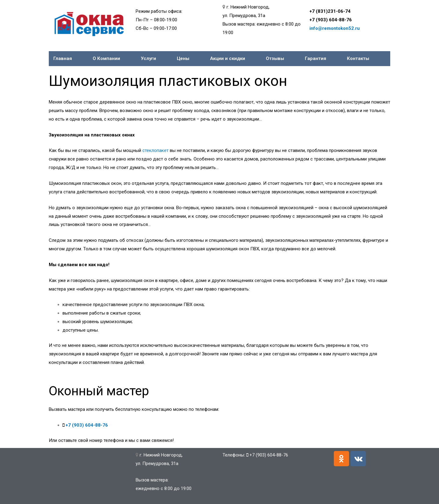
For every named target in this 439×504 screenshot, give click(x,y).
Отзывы (275, 58)
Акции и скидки (228, 58)
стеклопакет (155, 150)
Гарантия (316, 58)
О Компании (106, 58)
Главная (63, 58)
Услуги (148, 58)
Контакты (358, 58)
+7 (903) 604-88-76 (331, 20)
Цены (183, 58)
